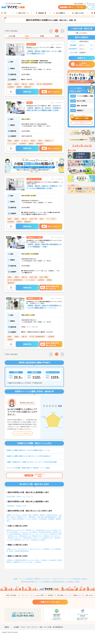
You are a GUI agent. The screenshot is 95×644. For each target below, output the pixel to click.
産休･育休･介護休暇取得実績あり (47, 517)
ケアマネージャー (23, 549)
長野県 (24, 403)
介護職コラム (77, 595)
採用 (41, 627)
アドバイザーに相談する (22, 433)
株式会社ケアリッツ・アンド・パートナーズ (36, 534)
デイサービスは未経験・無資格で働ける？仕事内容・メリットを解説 (28, 468)
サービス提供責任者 (74, 579)
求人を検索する (59, 13)
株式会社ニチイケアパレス (52, 536)
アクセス (23, 627)
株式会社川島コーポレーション (32, 538)
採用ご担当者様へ (12, 595)
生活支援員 (70, 582)
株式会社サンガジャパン (15, 538)
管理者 (77, 582)
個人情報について (63, 595)
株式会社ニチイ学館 (56, 534)
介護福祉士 (10, 560)
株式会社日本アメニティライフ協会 (47, 530)
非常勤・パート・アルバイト (25, 496)
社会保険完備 (43, 519)
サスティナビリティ (32, 627)
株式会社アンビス (48, 538)
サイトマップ (26, 595)
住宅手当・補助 (27, 515)
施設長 (11, 551)
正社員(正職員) (11, 496)
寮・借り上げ (17, 515)
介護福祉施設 (10, 506)
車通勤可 (9, 515)
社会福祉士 (44, 560)
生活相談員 (46, 549)
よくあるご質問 (39, 595)
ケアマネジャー (47, 579)
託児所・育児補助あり (18, 519)
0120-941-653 (23, 616)
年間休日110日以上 (52, 515)
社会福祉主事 (53, 560)
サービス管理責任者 (44, 582)
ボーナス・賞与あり (32, 519)
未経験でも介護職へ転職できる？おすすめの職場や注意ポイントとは (28, 450)
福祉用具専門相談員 (58, 582)
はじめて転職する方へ (82, 123)
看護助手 (37, 579)
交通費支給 (51, 519)
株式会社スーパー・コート (22, 540)
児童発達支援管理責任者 (21, 551)
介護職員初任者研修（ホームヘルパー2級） (27, 560)
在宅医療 (18, 506)
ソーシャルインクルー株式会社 (29, 532)
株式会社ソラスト (13, 536)
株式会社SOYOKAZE (45, 532)
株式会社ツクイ (31, 530)
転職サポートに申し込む (71, 7)
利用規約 (50, 595)
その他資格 (38, 562)
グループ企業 (47, 627)
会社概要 (16, 627)
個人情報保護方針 (58, 627)
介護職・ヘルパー (12, 549)
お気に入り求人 (78, 13)
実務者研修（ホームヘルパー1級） (23, 562)
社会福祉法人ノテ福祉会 (38, 540)
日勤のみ (13, 517)
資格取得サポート (22, 517)
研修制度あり (32, 517)
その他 (24, 506)
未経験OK (35, 515)
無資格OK (42, 515)
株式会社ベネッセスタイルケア (16, 530)
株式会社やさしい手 (25, 536)
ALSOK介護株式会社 (15, 534)
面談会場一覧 (41, 13)
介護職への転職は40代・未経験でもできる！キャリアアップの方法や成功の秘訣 (32, 462)
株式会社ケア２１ (38, 536)
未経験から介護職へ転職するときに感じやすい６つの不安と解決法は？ (29, 456)
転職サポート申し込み (50, 602)
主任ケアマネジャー (36, 549)
